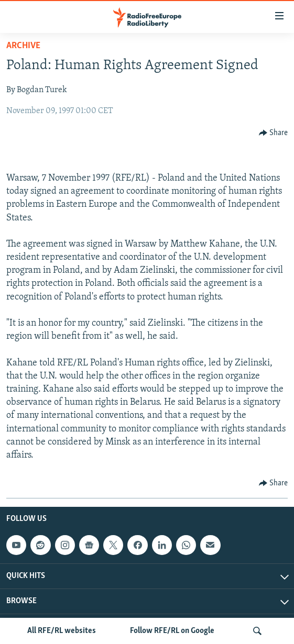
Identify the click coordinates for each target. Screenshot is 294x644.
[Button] (274, 133)
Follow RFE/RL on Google (172, 631)
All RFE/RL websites (62, 631)
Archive (23, 46)
